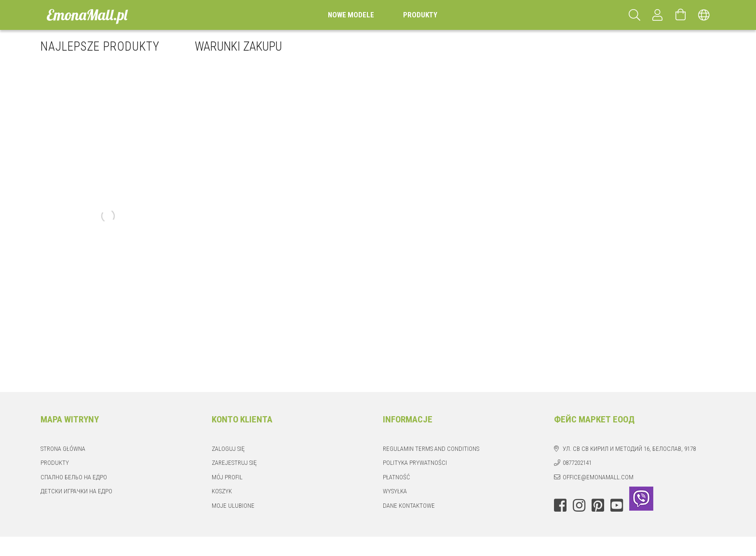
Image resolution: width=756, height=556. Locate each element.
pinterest (598, 505)
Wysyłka (395, 491)
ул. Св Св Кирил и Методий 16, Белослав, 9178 (629, 449)
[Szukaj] (634, 15)
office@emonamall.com (598, 477)
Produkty (55, 463)
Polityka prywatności (415, 463)
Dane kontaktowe (409, 506)
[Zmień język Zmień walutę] (704, 15)
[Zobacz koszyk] (681, 15)
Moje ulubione (233, 506)
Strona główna (63, 449)
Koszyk (222, 491)
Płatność (396, 477)
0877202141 (577, 463)
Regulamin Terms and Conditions (431, 449)
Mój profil (227, 477)
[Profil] (658, 15)
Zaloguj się (228, 449)
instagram (579, 505)
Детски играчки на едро (76, 491)
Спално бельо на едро (74, 477)
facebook (560, 505)
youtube (617, 505)
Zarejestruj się (234, 463)
